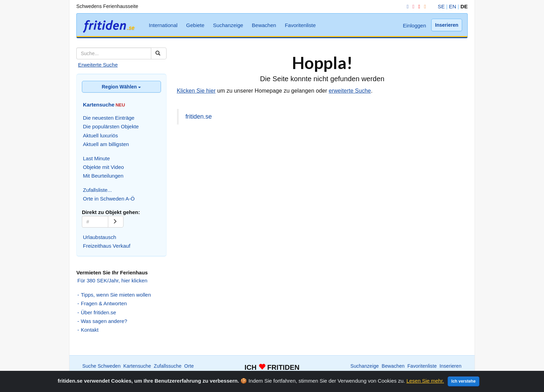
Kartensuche (137, 366)
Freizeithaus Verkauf (107, 246)
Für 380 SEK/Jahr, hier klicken (112, 280)
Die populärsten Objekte (111, 126)
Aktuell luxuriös (100, 135)
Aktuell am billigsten (106, 144)
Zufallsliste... (97, 190)
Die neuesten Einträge (109, 118)
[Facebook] (406, 6)
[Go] (116, 222)
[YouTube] (418, 6)
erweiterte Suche (350, 91)
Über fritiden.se (99, 312)
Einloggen (414, 25)
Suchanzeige (228, 25)
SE (441, 6)
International (163, 25)
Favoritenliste (300, 25)
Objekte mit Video (103, 167)
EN (453, 6)
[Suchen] (159, 53)
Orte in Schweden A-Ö (109, 199)
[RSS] (424, 6)
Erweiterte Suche (98, 65)
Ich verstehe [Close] (464, 381)
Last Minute (96, 158)
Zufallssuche (168, 366)
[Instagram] (412, 6)
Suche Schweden (101, 366)
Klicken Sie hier (196, 91)
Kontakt (90, 330)
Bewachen (264, 25)
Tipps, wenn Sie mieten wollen (116, 295)
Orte (189, 366)
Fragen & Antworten (104, 303)
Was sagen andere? (104, 321)
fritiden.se (199, 117)
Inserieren (447, 25)
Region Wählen (121, 87)
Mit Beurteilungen (103, 176)
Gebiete (195, 25)
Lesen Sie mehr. (425, 381)
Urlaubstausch (100, 237)
